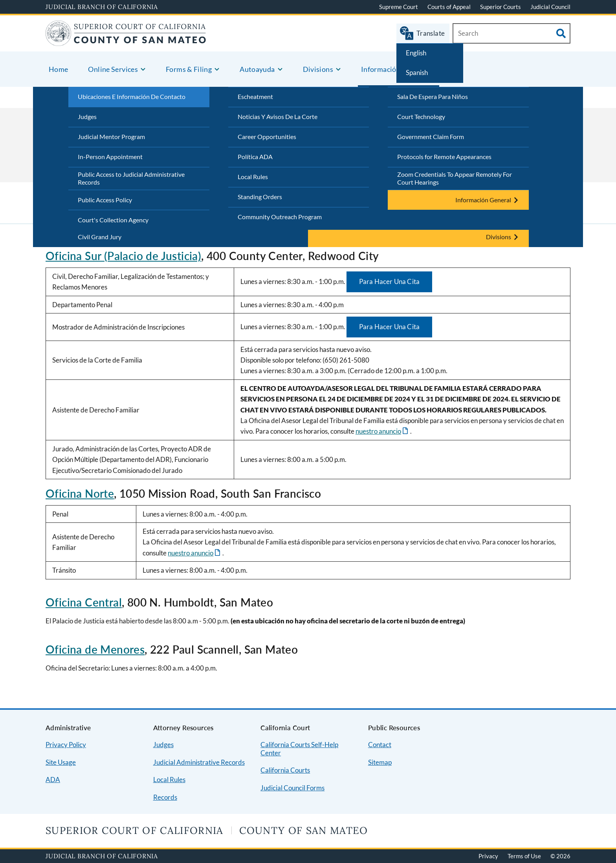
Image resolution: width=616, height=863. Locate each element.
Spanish (417, 72)
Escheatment (255, 96)
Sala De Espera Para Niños (433, 96)
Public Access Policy (105, 200)
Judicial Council (550, 7)
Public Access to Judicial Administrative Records (131, 178)
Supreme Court (399, 7)
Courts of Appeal (449, 7)
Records (165, 797)
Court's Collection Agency (113, 220)
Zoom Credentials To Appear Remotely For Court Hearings (455, 178)
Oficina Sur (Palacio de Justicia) (123, 256)
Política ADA (255, 157)
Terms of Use (524, 856)
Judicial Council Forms (292, 788)
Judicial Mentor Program (111, 137)
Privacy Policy (66, 745)
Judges (87, 116)
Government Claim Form (431, 137)
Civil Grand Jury (100, 237)
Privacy (488, 856)
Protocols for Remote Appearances (444, 157)
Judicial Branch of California (102, 7)
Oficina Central (84, 602)
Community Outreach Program (280, 217)
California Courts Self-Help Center (299, 749)
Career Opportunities (267, 137)
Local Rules (253, 177)
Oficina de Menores (95, 649)
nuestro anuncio (378, 431)
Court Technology (421, 116)
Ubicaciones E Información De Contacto (132, 96)
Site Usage (61, 762)
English (416, 53)
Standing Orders (260, 197)
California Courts (285, 770)
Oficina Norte (80, 493)
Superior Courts (500, 7)
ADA (53, 780)
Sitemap (380, 762)
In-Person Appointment (110, 157)
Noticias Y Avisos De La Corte (278, 116)
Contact (380, 745)
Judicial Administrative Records (199, 762)
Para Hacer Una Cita (389, 281)
